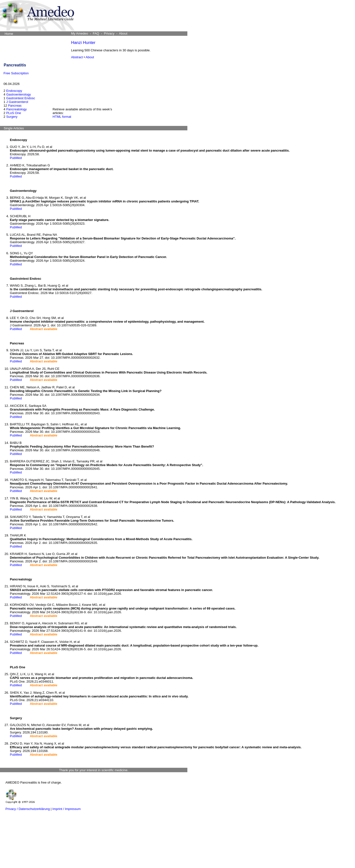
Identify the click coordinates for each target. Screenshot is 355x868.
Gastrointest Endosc (21, 98)
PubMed (16, 158)
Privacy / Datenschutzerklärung (28, 809)
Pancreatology (16, 109)
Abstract (77, 57)
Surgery (12, 117)
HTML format (62, 117)
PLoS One (14, 113)
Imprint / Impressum (67, 809)
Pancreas (15, 106)
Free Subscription (16, 73)
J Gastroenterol (17, 102)
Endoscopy (14, 91)
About (90, 57)
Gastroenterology (18, 94)
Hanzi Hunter (83, 43)
